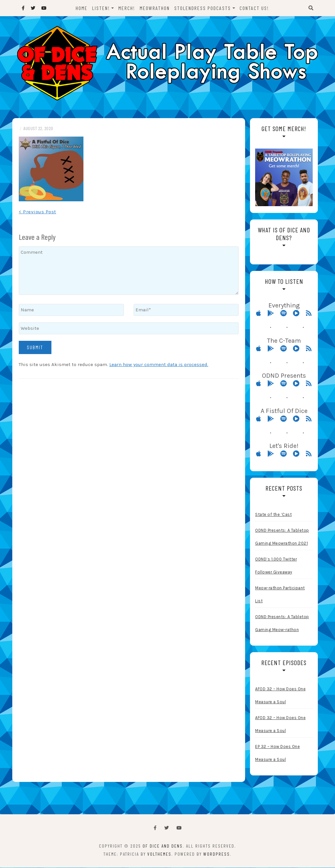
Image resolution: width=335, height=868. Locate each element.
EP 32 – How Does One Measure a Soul (277, 753)
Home (82, 8)
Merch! (127, 8)
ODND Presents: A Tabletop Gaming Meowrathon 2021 (282, 537)
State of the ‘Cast (273, 515)
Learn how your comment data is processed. (159, 365)
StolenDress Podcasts (203, 8)
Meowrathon (155, 8)
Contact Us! (254, 8)
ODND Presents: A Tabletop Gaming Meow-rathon (282, 623)
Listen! (101, 8)
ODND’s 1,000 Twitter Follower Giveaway (276, 566)
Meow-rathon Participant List (280, 595)
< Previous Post (38, 212)
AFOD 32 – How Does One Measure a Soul (280, 696)
